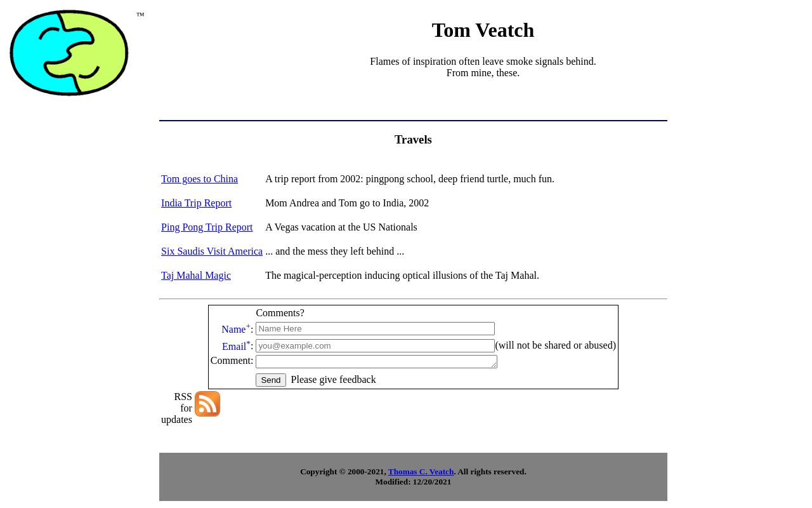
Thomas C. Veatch (421, 473)
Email (236, 346)
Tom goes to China (200, 179)
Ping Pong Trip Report (207, 227)
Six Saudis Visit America (212, 251)
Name (236, 329)
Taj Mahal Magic (196, 275)
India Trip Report (196, 203)
